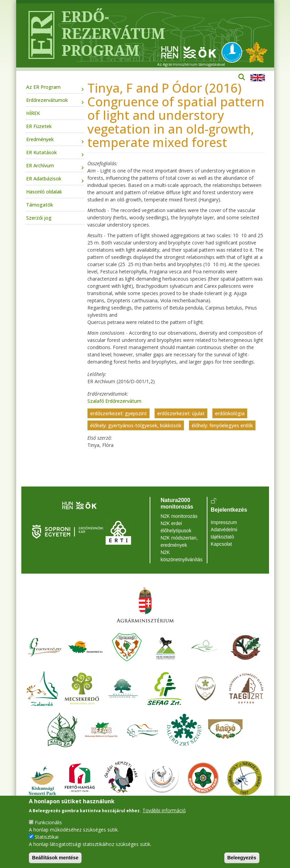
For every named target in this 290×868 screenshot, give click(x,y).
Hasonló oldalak (44, 192)
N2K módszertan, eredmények (179, 541)
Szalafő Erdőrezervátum (114, 401)
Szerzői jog (39, 218)
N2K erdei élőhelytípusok (176, 527)
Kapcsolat (221, 544)
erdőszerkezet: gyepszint (119, 413)
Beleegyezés (242, 858)
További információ (164, 810)
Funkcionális (48, 822)
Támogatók (40, 205)
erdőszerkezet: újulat (181, 413)
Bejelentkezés (229, 510)
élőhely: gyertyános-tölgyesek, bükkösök (136, 425)
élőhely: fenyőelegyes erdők (222, 425)
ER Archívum (40, 165)
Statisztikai (47, 837)
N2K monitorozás (179, 516)
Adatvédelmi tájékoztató (224, 533)
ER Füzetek (39, 126)
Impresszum (224, 522)
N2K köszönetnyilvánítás (182, 556)
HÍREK (33, 113)
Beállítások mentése (55, 858)
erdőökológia (230, 413)
